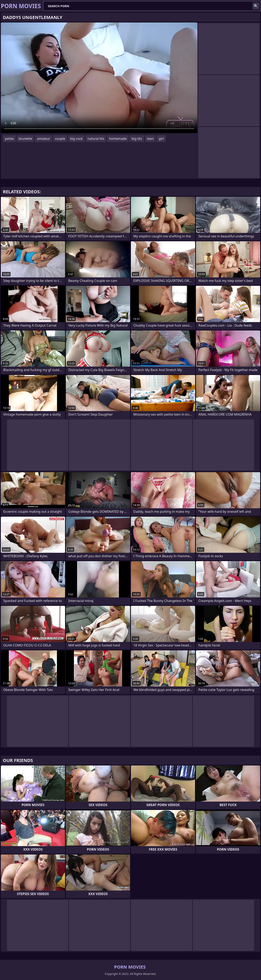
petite (9, 139)
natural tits (96, 139)
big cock (76, 139)
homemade (118, 139)
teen (150, 139)
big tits (137, 139)
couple (60, 139)
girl (161, 139)
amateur (43, 139)
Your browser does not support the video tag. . (99, 78)
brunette (25, 139)
